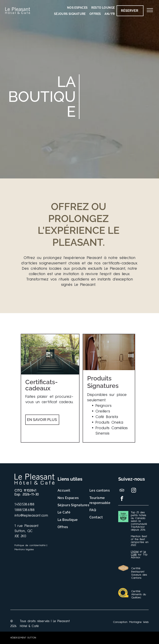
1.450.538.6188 (24, 504)
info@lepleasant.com (31, 516)
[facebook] (122, 499)
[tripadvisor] (122, 491)
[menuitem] (77, 8)
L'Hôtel (135, 552)
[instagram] (134, 491)
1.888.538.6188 (25, 510)
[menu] (150, 10)
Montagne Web (139, 622)
